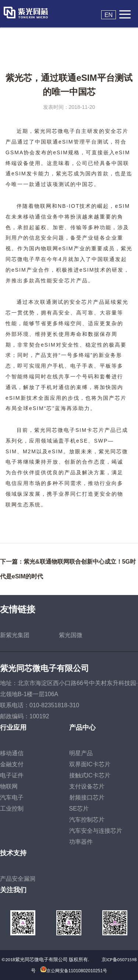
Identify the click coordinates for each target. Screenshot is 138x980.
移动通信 (12, 753)
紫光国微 (71, 635)
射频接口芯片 (87, 797)
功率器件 (81, 842)
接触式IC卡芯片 (90, 775)
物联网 (9, 786)
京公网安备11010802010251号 (77, 971)
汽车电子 (12, 797)
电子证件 (12, 775)
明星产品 (81, 753)
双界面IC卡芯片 (90, 764)
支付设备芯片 (87, 786)
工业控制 (12, 809)
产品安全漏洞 (18, 879)
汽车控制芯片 (87, 820)
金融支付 (12, 764)
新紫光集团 (15, 635)
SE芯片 (79, 809)
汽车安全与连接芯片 (96, 831)
